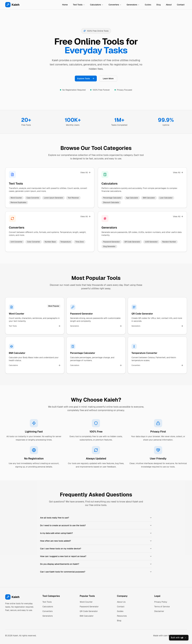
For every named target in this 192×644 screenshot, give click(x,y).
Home (65, 5)
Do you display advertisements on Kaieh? (96, 564)
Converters (115, 5)
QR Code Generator (89, 611)
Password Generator (89, 607)
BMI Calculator (87, 616)
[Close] (185, 638)
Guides (148, 5)
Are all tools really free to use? (96, 518)
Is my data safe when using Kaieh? (96, 533)
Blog (159, 5)
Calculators (97, 5)
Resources (122, 616)
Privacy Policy (161, 602)
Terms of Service (162, 607)
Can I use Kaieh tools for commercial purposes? (96, 572)
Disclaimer (159, 611)
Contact (181, 5)
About (169, 5)
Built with (177, 638)
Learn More (108, 79)
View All (85, 172)
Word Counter (86, 602)
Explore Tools (86, 79)
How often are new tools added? (96, 541)
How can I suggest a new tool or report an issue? (96, 556)
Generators (133, 5)
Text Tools (79, 5)
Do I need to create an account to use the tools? (96, 525)
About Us (121, 602)
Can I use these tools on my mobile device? (96, 549)
